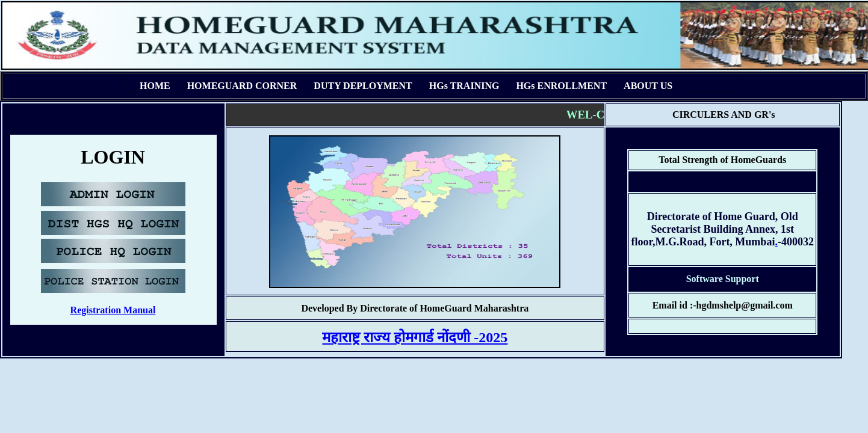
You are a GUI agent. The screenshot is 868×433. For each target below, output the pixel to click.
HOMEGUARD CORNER (242, 86)
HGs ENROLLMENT (561, 86)
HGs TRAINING (464, 86)
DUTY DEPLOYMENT (363, 86)
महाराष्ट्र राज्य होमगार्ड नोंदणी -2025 (415, 337)
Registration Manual (113, 310)
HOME (155, 86)
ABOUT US (648, 86)
